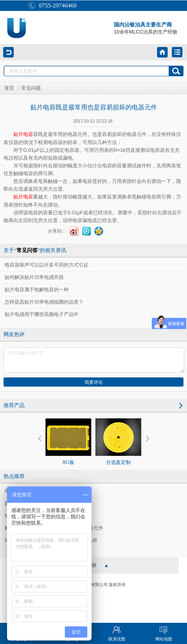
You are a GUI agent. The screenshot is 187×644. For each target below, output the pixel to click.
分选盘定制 (118, 442)
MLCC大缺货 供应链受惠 (32, 516)
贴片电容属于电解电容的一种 (37, 290)
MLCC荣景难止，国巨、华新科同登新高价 (51, 540)
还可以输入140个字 (94, 360)
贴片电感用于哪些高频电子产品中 (42, 314)
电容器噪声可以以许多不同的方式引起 (46, 265)
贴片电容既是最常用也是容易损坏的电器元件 (54, 528)
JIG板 (68, 442)
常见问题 (31, 88)
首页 (9, 88)
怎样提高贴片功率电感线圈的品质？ (44, 302)
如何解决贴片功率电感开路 (34, 277)
